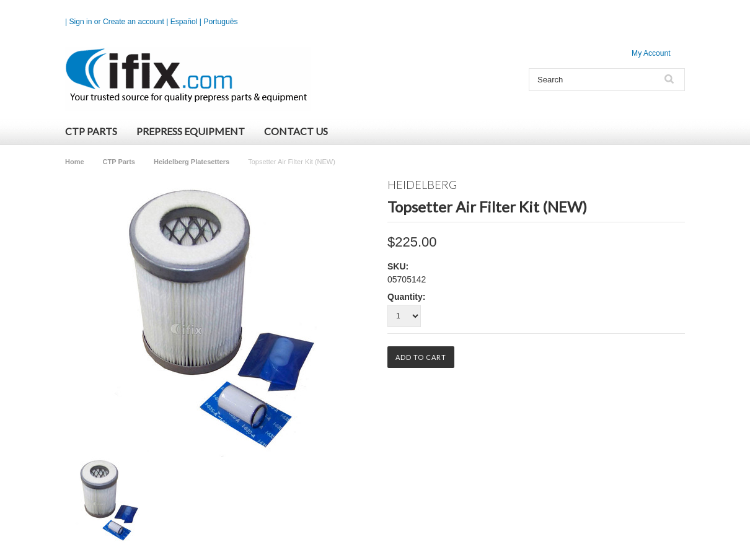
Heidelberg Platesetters (192, 162)
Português (220, 22)
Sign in (81, 22)
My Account (651, 53)
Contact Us (296, 131)
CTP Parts (91, 131)
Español (184, 22)
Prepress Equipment (191, 131)
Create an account (134, 22)
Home (75, 162)
